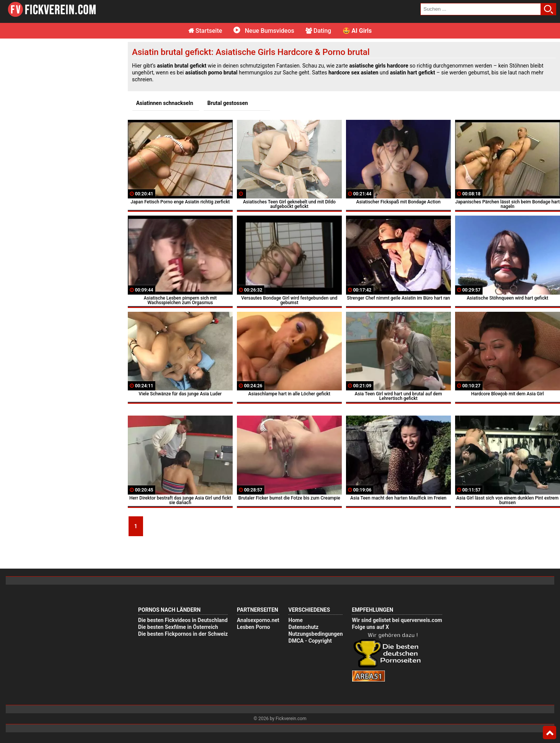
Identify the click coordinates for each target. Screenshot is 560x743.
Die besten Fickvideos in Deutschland (183, 620)
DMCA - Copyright (310, 641)
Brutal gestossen (228, 103)
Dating (318, 31)
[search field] (481, 9)
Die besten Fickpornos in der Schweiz (183, 634)
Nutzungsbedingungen (315, 634)
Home (295, 620)
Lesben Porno (253, 627)
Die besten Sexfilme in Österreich (178, 627)
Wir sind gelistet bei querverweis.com (397, 620)
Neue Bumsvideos (264, 31)
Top (550, 733)
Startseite (205, 31)
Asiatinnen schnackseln (165, 103)
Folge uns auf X (370, 627)
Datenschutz (303, 627)
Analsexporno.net (258, 620)
